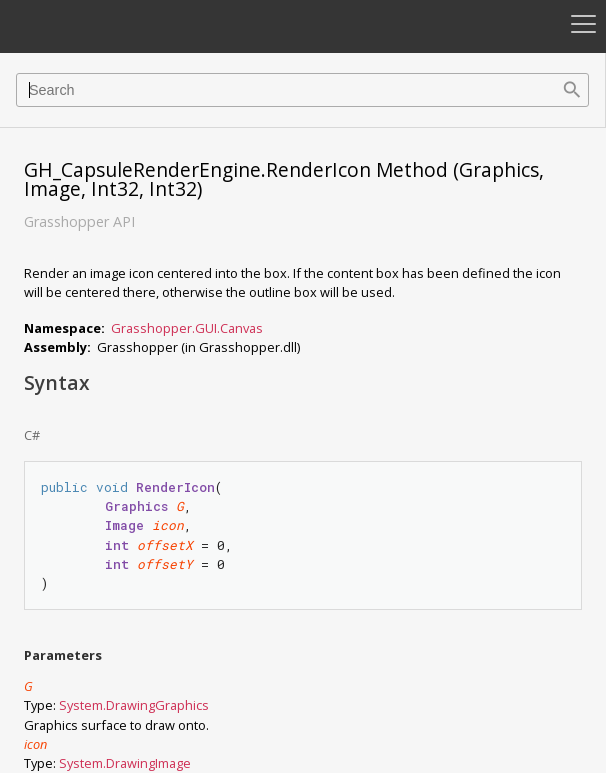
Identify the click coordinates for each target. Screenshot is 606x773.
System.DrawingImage (125, 763)
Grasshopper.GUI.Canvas (187, 328)
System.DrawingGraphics (134, 705)
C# (32, 435)
